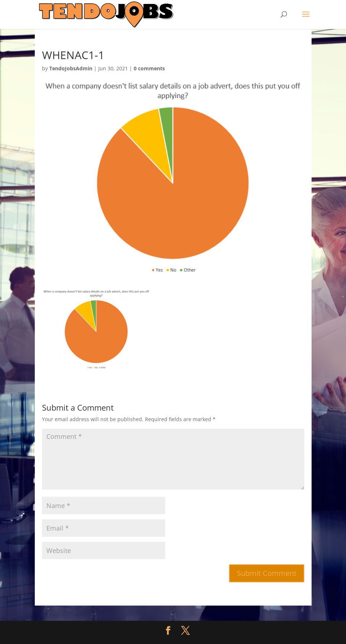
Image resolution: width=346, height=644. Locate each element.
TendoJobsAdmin (71, 68)
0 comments (149, 68)
